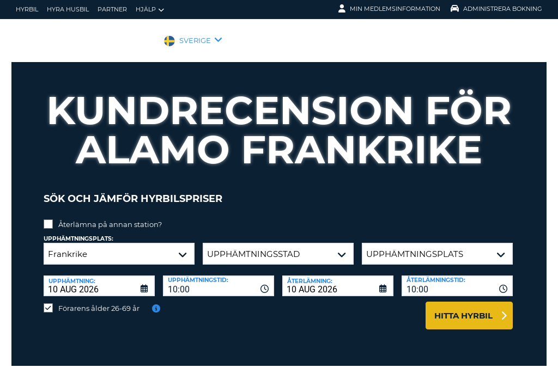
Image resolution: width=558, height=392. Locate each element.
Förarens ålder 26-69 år (99, 300)
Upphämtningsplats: (78, 231)
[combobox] (219, 278)
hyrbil (27, 9)
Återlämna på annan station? (110, 216)
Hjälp (150, 10)
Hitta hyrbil (463, 307)
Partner (112, 9)
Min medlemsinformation (389, 9)
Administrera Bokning (496, 9)
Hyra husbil (68, 9)
